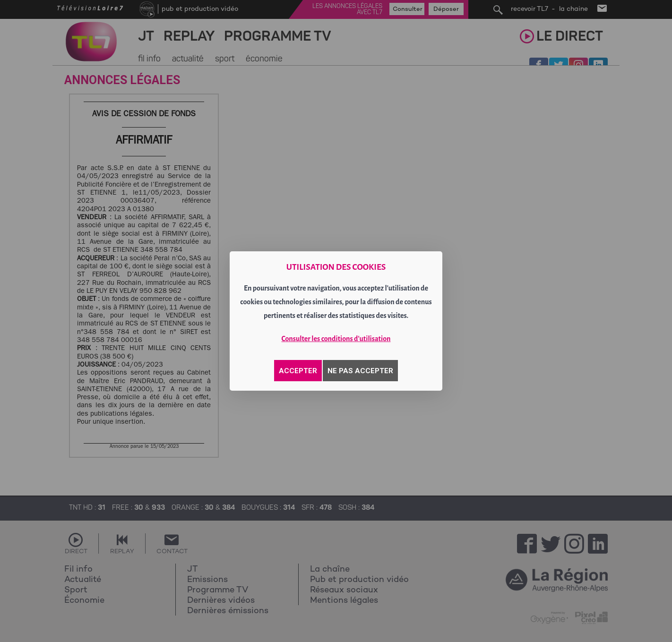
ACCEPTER (298, 371)
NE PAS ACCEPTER (360, 371)
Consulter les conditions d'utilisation (336, 339)
